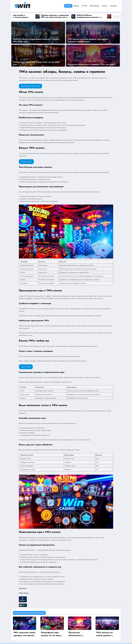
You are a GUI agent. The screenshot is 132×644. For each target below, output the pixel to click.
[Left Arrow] (115, 17)
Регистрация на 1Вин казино (30, 86)
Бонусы (76, 6)
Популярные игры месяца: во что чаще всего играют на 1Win (52, 634)
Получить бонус (26, 162)
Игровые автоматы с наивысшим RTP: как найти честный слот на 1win (56, 16)
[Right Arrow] (118, 17)
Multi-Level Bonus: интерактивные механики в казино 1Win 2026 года (90, 16)
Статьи (105, 6)
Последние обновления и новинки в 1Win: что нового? (92, 64)
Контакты (114, 6)
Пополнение (94, 6)
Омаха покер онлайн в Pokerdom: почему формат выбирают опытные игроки (18, 16)
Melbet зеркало (24, 593)
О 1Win (84, 6)
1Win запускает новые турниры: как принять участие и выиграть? (25, 634)
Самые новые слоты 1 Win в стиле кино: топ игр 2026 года (36, 63)
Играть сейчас (26, 367)
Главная (68, 6)
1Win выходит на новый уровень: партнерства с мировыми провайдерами (88, 40)
